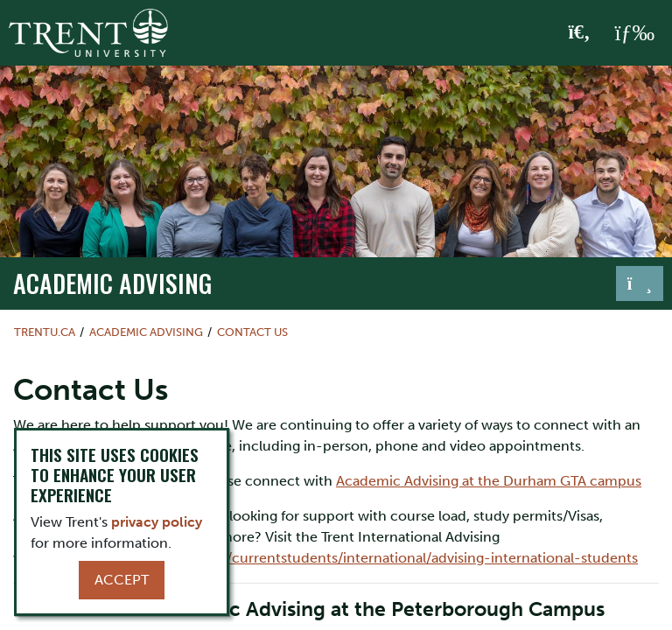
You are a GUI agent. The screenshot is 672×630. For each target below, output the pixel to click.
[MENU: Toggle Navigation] (634, 33)
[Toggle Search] (580, 33)
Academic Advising (112, 283)
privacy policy (157, 522)
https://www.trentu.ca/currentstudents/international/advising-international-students (359, 558)
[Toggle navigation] (640, 283)
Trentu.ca (45, 332)
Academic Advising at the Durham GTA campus (489, 481)
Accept (122, 580)
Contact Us (252, 332)
